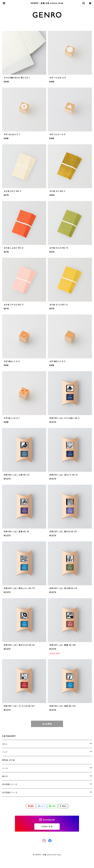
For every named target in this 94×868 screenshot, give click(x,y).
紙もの (5, 776)
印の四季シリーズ (10, 784)
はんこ (5, 744)
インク (5, 752)
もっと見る (47, 724)
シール (5, 768)
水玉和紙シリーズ (10, 792)
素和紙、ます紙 (8, 760)
